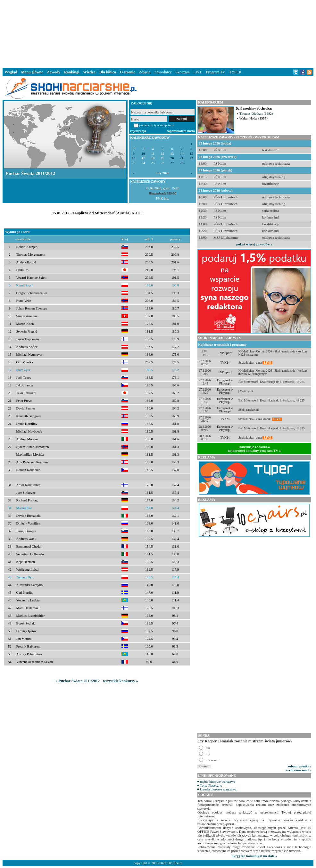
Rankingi (72, 72)
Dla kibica (108, 72)
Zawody (54, 72)
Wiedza (89, 72)
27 (172, 163)
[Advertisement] (158, 33)
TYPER (235, 72)
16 (134, 158)
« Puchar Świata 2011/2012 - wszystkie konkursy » (97, 681)
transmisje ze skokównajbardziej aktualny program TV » (254, 449)
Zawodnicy (163, 72)
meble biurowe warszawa (218, 781)
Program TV (216, 72)
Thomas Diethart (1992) (256, 113)
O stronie (127, 72)
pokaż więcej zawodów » (254, 244)
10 (143, 154)
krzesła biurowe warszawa (218, 789)
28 (182, 163)
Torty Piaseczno (211, 785)
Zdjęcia (145, 72)
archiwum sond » (299, 770)
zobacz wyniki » (299, 766)
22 (191, 158)
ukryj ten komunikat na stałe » (254, 856)
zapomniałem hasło (181, 131)
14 (182, 154)
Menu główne (32, 72)
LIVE (198, 72)
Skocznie (182, 72)
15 (191, 154)
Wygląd (11, 72)
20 (172, 158)
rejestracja (138, 131)
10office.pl (175, 863)
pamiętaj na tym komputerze (157, 125)
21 (182, 158)
